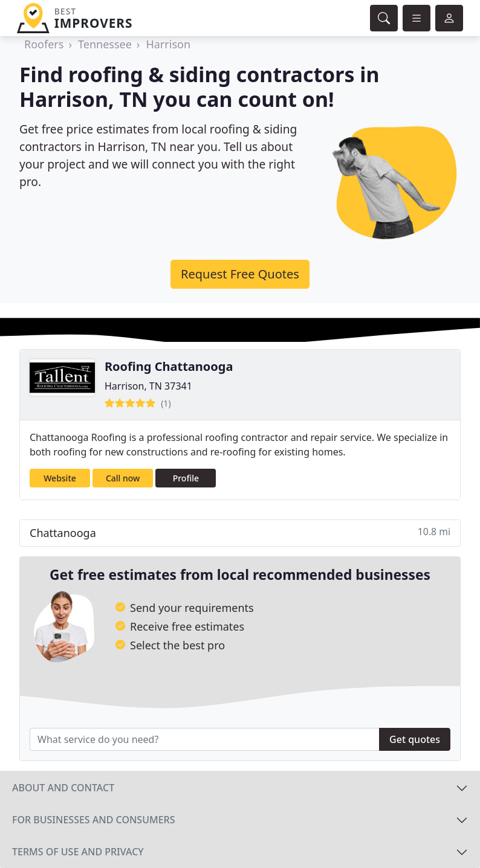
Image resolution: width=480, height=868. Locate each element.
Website (60, 478)
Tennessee (105, 44)
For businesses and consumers (93, 820)
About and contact (63, 788)
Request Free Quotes (240, 274)
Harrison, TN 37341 (148, 386)
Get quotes (415, 739)
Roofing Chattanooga (169, 366)
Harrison (168, 44)
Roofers (44, 44)
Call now (123, 478)
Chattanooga (240, 532)
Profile (186, 478)
